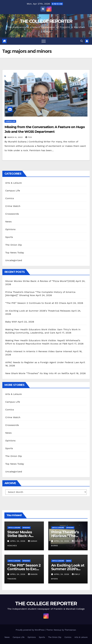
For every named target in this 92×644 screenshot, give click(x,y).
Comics (10, 198)
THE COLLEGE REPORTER (46, 21)
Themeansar (70, 630)
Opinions (10, 229)
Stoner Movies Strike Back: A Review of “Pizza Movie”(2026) (40, 281)
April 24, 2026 (18, 541)
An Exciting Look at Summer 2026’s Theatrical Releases (38, 311)
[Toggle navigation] (44, 41)
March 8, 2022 (15, 137)
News (8, 222)
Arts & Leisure (13, 183)
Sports (9, 237)
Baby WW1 (11, 322)
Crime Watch (13, 206)
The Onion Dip (14, 245)
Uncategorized (14, 260)
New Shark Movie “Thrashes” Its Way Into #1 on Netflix (37, 373)
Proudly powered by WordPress (30, 630)
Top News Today (15, 253)
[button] (82, 41)
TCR (29, 137)
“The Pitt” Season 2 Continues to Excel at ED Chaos (36, 303)
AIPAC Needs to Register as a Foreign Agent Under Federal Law (42, 362)
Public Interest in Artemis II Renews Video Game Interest (39, 351)
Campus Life (10, 121)
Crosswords (12, 214)
